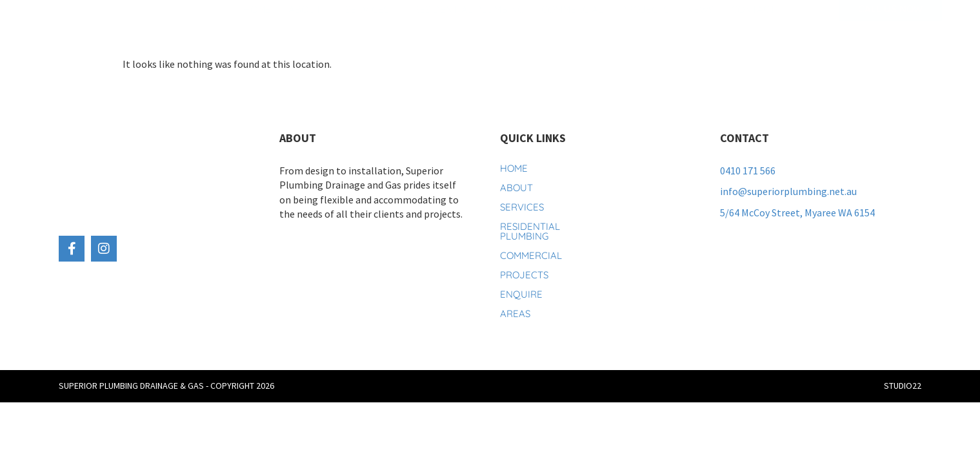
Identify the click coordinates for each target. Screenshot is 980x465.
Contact (753, 27)
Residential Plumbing (468, 27)
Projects (645, 27)
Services (370, 27)
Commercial (572, 27)
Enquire (521, 294)
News (700, 27)
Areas (515, 314)
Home (257, 27)
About (308, 27)
